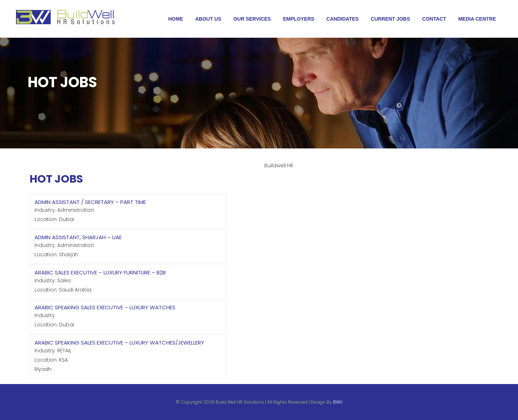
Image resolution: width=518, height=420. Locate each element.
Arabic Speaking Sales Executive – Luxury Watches (105, 307)
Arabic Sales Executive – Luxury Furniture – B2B (100, 272)
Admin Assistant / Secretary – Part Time (90, 202)
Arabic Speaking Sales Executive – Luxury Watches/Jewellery (119, 343)
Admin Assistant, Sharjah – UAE (78, 237)
